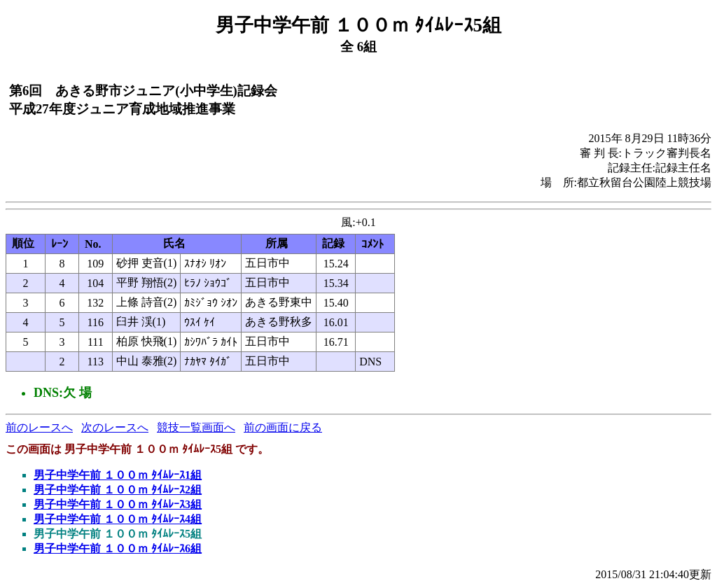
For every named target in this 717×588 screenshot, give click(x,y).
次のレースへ (115, 427)
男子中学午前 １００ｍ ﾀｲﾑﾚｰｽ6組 (118, 548)
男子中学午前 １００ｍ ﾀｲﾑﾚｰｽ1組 (118, 475)
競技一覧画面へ (196, 427)
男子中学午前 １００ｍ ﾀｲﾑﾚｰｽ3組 (118, 504)
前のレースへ (39, 427)
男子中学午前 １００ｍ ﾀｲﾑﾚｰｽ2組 (118, 490)
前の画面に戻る (283, 427)
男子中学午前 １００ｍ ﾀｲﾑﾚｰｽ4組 (118, 519)
